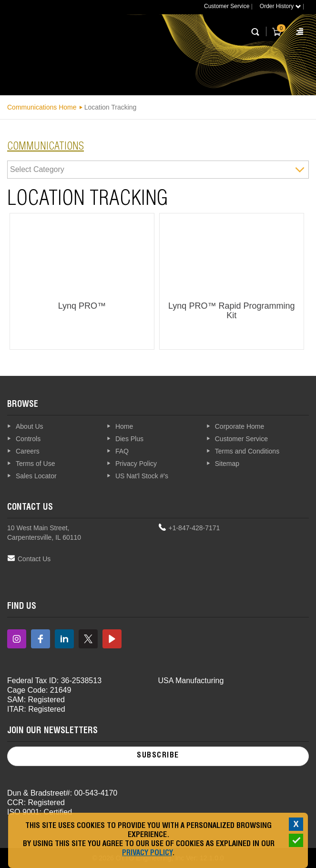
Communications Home (42, 107)
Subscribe (158, 756)
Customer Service (227, 6)
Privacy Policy (147, 854)
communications (46, 147)
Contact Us (34, 559)
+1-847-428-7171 (194, 528)
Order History (280, 6)
